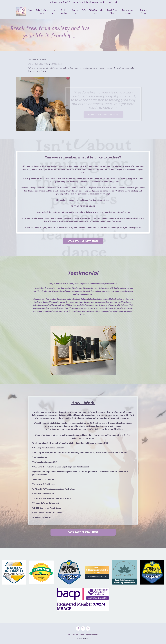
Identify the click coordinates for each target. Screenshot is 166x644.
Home (30, 10)
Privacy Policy (144, 12)
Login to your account (128, 12)
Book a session (64, 12)
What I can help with (96, 12)
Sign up (53, 12)
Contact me (75, 12)
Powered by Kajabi (83, 639)
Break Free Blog (112, 12)
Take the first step (42, 12)
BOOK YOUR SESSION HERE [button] (83, 241)
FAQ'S (84, 10)
